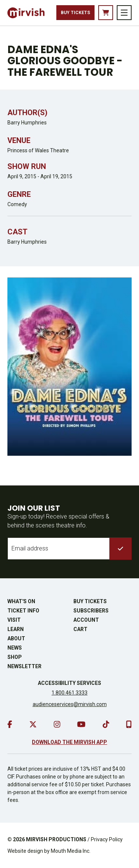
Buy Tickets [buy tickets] (75, 13)
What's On (21, 601)
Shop (15, 657)
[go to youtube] (81, 725)
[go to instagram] (57, 725)
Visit (14, 620)
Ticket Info (23, 611)
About (16, 638)
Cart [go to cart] (80, 629)
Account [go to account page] (86, 620)
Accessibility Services (69, 683)
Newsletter (24, 666)
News (15, 648)
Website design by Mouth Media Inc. (49, 851)
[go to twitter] (33, 725)
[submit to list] (120, 549)
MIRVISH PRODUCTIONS (56, 839)
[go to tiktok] (106, 725)
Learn (16, 629)
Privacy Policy (107, 839)
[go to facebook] (10, 725)
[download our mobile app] (129, 725)
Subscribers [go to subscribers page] (91, 611)
